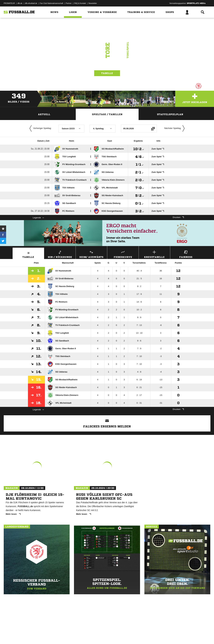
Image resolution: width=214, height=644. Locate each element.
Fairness (186, 254)
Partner (69, 3)
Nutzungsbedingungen (44, 636)
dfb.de (20, 3)
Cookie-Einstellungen (98, 636)
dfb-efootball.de (31, 3)
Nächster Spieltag (175, 128)
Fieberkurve (123, 254)
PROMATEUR (9, 3)
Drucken (178, 217)
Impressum (8, 636)
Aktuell (44, 114)
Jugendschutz (62, 636)
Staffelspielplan (170, 114)
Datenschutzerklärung (24, 636)
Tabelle (107, 73)
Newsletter (93, 3)
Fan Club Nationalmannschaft (51, 3)
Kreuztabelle (154, 254)
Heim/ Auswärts (91, 254)
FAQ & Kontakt (80, 3)
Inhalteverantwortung (79, 636)
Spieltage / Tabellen (107, 114)
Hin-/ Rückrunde (60, 254)
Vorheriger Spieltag (40, 128)
